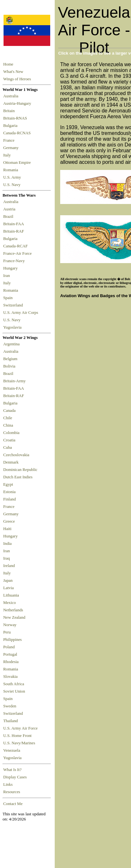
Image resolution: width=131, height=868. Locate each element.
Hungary (11, 268)
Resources (12, 792)
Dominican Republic (20, 470)
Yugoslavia (13, 327)
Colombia (11, 433)
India (7, 544)
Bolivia (9, 366)
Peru (7, 632)
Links (8, 784)
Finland (9, 499)
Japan (8, 580)
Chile (8, 418)
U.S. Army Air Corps (21, 313)
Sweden (10, 706)
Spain (8, 298)
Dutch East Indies (18, 477)
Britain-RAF (15, 231)
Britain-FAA (14, 224)
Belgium (10, 359)
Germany (12, 148)
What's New (13, 72)
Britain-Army (14, 381)
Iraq (7, 558)
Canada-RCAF (16, 246)
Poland (9, 647)
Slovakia (10, 677)
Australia (12, 96)
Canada (9, 411)
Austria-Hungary (18, 103)
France (10, 140)
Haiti (7, 529)
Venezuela (12, 750)
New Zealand (14, 617)
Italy (8, 155)
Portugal (10, 654)
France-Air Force (19, 253)
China (8, 425)
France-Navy (15, 261)
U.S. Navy (12, 185)
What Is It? (12, 770)
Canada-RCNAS (18, 133)
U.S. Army (13, 177)
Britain (10, 111)
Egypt (8, 484)
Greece (9, 521)
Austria (10, 209)
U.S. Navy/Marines (19, 743)
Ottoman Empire (18, 163)
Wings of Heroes (17, 79)
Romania (12, 170)
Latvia (9, 588)
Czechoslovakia (16, 455)
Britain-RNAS (16, 118)
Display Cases (15, 777)
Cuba (8, 447)
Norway (10, 625)
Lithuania (11, 595)
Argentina (11, 344)
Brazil (9, 217)
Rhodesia (11, 662)
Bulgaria (11, 126)
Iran (8, 276)
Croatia (9, 440)
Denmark (11, 462)
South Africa (14, 684)
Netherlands (13, 610)
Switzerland (14, 305)
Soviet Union (14, 691)
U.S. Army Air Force (20, 728)
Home (8, 64)
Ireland (9, 566)
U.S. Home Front (17, 736)
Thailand (10, 721)
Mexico (9, 603)
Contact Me (13, 804)
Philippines (13, 640)
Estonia (9, 492)
